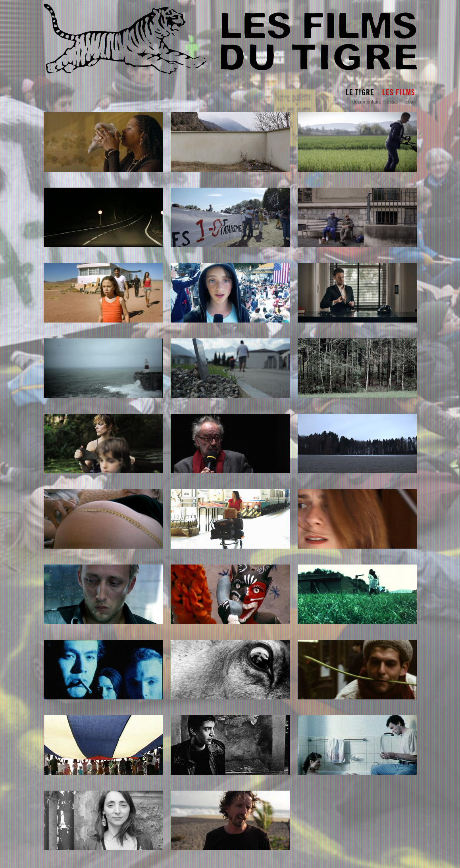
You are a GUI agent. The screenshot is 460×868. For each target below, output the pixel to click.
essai (392, 102)
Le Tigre (360, 92)
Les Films (399, 92)
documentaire (367, 102)
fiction (409, 102)
